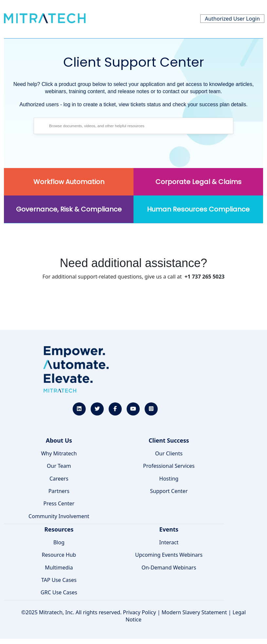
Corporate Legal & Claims (198, 182)
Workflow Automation (69, 182)
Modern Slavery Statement (194, 612)
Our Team (59, 466)
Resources (59, 529)
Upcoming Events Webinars (169, 555)
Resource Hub (59, 555)
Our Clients (169, 453)
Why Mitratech (59, 453)
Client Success (169, 440)
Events (169, 529)
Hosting (169, 479)
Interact (169, 542)
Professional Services (169, 466)
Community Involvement (59, 516)
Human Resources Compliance (198, 209)
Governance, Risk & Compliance (69, 209)
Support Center (169, 491)
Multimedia (59, 568)
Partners (59, 491)
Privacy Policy (140, 612)
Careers (59, 479)
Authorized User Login (232, 19)
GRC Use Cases (59, 592)
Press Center (59, 503)
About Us (59, 440)
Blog (59, 542)
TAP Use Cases (59, 580)
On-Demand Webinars (169, 568)
